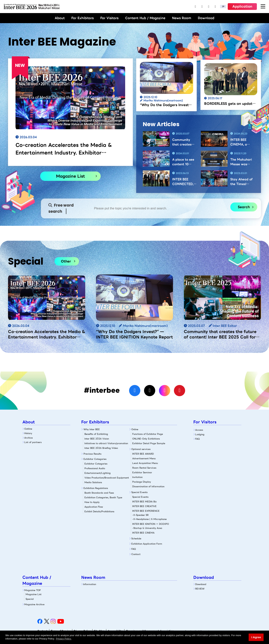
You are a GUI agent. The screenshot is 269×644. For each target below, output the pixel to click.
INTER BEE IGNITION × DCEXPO (151, 524)
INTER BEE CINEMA (143, 533)
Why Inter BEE (92, 429)
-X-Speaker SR (140, 515)
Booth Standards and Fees (99, 493)
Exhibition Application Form (147, 544)
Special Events (139, 492)
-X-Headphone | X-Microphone (149, 519)
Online (135, 429)
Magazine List (70, 176)
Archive (28, 438)
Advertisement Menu (144, 458)
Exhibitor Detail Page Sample (149, 443)
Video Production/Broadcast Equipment (107, 478)
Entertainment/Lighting (98, 473)
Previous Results (92, 454)
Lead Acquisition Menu (145, 463)
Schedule (136, 538)
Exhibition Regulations (96, 488)
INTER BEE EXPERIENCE (146, 511)
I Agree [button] (256, 637)
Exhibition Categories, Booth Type (103, 497)
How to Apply (92, 502)
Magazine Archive (34, 604)
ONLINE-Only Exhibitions (146, 439)
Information (90, 584)
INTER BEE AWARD (143, 454)
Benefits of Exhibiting (96, 434)
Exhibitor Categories (95, 459)
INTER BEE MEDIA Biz (144, 502)
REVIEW (200, 589)
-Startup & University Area (147, 528)
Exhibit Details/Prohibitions (99, 511)
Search (244, 207)
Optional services (141, 449)
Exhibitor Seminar (142, 472)
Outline (28, 429)
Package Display (142, 482)
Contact (136, 554)
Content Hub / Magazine (145, 18)
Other (66, 261)
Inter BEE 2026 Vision (97, 439)
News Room (182, 18)
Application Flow (94, 507)
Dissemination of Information (148, 486)
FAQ (134, 549)
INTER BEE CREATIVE (144, 506)
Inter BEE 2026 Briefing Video (101, 448)
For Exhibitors (82, 18)
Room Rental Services (144, 468)
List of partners (33, 442)
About (60, 18)
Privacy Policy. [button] (64, 639)
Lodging (200, 434)
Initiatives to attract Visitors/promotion (106, 443)
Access (199, 430)
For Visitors (109, 18)
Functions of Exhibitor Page (148, 434)
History (28, 433)
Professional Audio (95, 468)
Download (206, 18)
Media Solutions (93, 482)
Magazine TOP (33, 590)
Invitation (137, 477)
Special (30, 599)
